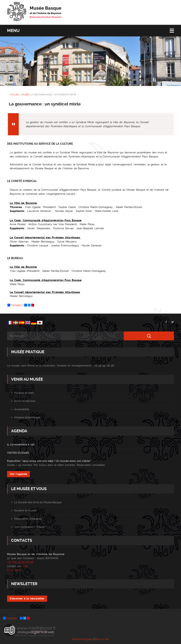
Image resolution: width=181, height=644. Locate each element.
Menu (13, 31)
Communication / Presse (29, 527)
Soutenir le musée (25, 510)
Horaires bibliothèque (27, 417)
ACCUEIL (15, 95)
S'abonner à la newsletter (27, 599)
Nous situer (14, 570)
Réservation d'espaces (28, 519)
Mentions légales (83, 639)
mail (25, 566)
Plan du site (102, 639)
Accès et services (25, 401)
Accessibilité (22, 409)
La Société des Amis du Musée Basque (38, 502)
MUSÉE (25, 95)
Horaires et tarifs (24, 393)
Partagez (14, 305)
